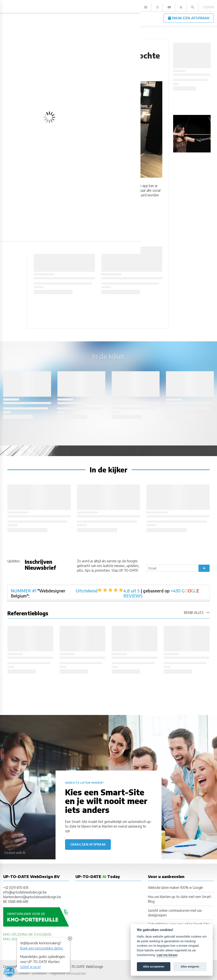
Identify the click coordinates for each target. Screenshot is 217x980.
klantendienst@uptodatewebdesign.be (32, 897)
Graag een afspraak (88, 844)
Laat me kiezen (167, 955)
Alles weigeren (190, 967)
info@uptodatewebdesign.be (25, 892)
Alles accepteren (154, 967)
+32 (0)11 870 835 (16, 887)
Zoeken (208, 7)
